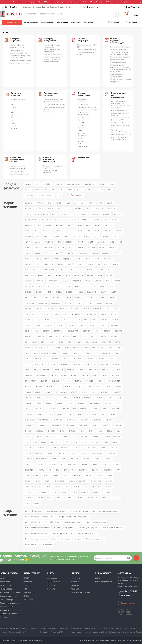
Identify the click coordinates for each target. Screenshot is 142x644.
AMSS (37, 247)
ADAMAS (78, 209)
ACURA (60, 209)
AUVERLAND (77, 281)
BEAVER (103, 314)
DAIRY (110, 475)
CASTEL (28, 409)
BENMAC (82, 325)
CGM (102, 414)
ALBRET (28, 231)
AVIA (108, 281)
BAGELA (59, 292)
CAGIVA (78, 387)
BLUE (67, 348)
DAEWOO (55, 475)
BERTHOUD (29, 336)
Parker (13, 123)
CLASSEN (95, 437)
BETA (84, 336)
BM (86, 348)
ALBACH (98, 225)
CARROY (60, 403)
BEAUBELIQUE (77, 314)
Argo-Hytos (67, 259)
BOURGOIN (76, 364)
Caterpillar (65, 409)
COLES (116, 442)
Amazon (14, 107)
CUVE (27, 475)
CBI (74, 409)
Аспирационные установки (51, 94)
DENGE (50, 498)
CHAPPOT (109, 420)
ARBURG (28, 259)
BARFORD (67, 298)
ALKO (97, 231)
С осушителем (83, 104)
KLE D (80, 138)
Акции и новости (54, 582)
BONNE (102, 359)
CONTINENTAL (42, 459)
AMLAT (80, 242)
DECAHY (108, 487)
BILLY (70, 342)
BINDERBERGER (92, 342)
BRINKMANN (41, 375)
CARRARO (28, 403)
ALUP (115, 236)
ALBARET (109, 225)
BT (26, 381)
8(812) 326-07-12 (92, 7)
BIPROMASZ (106, 342)
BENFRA (71, 325)
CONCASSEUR (97, 453)
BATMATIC (51, 309)
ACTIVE (51, 209)
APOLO (38, 253)
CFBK (94, 414)
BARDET (56, 298)
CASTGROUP (39, 409)
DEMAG (108, 492)
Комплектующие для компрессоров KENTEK (119, 138)
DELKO (53, 492)
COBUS (84, 442)
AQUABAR (59, 253)
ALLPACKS (118, 231)
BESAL (75, 336)
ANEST (71, 247)
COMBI (103, 448)
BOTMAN (51, 364)
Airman (83, 220)
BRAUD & (116, 364)
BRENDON (71, 370)
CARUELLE (82, 403)
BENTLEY (103, 325)
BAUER (86, 309)
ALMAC (47, 236)
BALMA (103, 292)
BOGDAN (77, 353)
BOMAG (28, 359)
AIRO (106, 220)
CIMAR (109, 431)
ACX (69, 209)
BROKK (63, 375)
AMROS (28, 247)
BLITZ (49, 348)
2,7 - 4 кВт (81, 117)
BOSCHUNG (39, 364)
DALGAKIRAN (60, 481)
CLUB (35, 442)
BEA (12, 110)
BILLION (51, 342)
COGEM (106, 442)
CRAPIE (105, 464)
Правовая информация (81, 592)
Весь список (5, 617)
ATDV (101, 270)
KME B (80, 130)
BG (26, 342)
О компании (27, 7)
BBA (107, 309)
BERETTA (46, 331)
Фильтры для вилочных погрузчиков (39, 517)
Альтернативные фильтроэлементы (116, 75)
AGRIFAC (83, 214)
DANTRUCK (29, 487)
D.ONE (36, 475)
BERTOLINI (53, 336)
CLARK (74, 437)
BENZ (27, 331)
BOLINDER (106, 353)
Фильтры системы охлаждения (20, 60)
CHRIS (62, 431)
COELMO (95, 442)
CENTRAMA (116, 409)
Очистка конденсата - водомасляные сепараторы (120, 66)
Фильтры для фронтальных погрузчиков (40, 539)
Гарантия (54, 7)
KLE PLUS (81, 141)
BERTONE (65, 336)
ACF (90, 203)
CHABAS (112, 414)
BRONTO (74, 375)
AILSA (74, 220)
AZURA (87, 286)
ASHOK (115, 264)
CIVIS (56, 437)
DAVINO (77, 487)
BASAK (99, 303)
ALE (36, 231)
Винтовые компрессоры (84, 94)
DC (86, 487)
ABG (68, 203)
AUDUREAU (78, 275)
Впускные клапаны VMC (120, 110)
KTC (61, 190)
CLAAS (65, 437)
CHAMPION (58, 420)
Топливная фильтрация (18, 169)
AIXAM (49, 225)
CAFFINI (68, 387)
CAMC (108, 387)
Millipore (14, 118)
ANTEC (102, 247)
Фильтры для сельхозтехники (36, 533)
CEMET (105, 409)
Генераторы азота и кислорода (121, 79)
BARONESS (43, 303)
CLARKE (84, 437)
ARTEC (61, 264)
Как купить (37, 7)
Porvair (13, 126)
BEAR (65, 314)
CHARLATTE (43, 425)
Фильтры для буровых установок (105, 511)
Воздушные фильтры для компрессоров (52, 46)
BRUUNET (115, 375)
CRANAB (95, 464)
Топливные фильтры (17, 48)
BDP (34, 314)
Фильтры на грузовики (94, 539)
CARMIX (99, 398)
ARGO (56, 259)
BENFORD (60, 325)
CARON (119, 398)
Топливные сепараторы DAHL (88, 50)
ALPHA (66, 236)
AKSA (80, 225)
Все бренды (76, 195)
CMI (60, 442)
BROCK (54, 375)
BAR (35, 298)
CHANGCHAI (71, 420)
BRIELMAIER (93, 370)
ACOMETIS (40, 209)
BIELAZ (34, 342)
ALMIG (57, 236)
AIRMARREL (95, 220)
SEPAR (102, 184)
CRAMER (84, 464)
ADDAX (89, 209)
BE (41, 314)
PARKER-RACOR (41, 190)
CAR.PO (39, 398)
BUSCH (49, 387)
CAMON (38, 392)
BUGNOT (90, 381)
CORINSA (75, 459)
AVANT (88, 281)
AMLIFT (90, 242)
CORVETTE (29, 464)
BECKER (113, 314)
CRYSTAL (41, 470)
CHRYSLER (73, 431)
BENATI (38, 325)
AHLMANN (46, 220)
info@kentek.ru (125, 595)
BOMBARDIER (40, 359)
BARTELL (79, 303)
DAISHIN (28, 481)
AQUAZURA (83, 253)
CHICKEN (28, 431)
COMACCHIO (91, 448)
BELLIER (104, 320)
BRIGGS (105, 370)
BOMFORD (54, 359)
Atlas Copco (29, 275)
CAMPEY (74, 392)
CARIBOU (76, 398)
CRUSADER (29, 470)
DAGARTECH (76, 475)
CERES (50, 414)
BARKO (113, 298)
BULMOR (28, 387)
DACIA (45, 475)
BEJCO (47, 320)
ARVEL (81, 264)
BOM (116, 353)
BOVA (87, 364)
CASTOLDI (52, 409)
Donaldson (47, 184)
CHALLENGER (30, 420)
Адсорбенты (114, 82)
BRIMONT (28, 375)
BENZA (36, 331)
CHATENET (70, 425)
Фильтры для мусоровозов (64, 528)
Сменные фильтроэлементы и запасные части (120, 71)
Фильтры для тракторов (86, 533)
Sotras (69, 190)
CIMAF (100, 431)
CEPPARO (40, 414)
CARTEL (71, 403)
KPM (79, 144)
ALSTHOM (86, 236)
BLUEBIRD (77, 348)
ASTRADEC (91, 270)
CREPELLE (116, 464)
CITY (48, 437)
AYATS (58, 286)
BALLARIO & (92, 292)
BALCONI (70, 292)
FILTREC (112, 184)
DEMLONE (29, 498)
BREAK (36, 370)
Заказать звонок (128, 603)
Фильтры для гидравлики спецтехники (73, 517)
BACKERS (28, 292)
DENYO (80, 498)
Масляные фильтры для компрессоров (52, 51)
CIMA (91, 431)
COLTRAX (78, 448)
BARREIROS (56, 303)
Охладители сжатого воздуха (120, 47)
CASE (118, 403)
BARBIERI (45, 298)
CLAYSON (106, 437)
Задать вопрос (62, 22)
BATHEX (40, 309)
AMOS (112, 242)
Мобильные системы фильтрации (50, 172)
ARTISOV (71, 264)
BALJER (80, 292)
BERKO (97, 331)
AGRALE (63, 214)
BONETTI (66, 359)
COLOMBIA (40, 448)
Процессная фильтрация (17, 94)
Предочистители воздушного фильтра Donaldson (20, 57)
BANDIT (113, 292)
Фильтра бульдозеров (33, 511)
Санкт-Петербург (12, 7)
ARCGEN (46, 259)
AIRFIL (109, 190)
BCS (26, 314)
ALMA (37, 236)
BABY (112, 286)
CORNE (97, 459)
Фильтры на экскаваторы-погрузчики (39, 544)
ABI (76, 203)
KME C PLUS (82, 136)
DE (99, 487)
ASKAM (35, 270)
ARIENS (79, 259)
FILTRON (59, 184)
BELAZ (77, 320)
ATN (50, 275)
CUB (73, 470)
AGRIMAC (106, 214)
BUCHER (44, 381)
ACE (83, 203)
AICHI (65, 220)
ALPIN (75, 236)
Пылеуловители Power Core (53, 99)
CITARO (28, 437)
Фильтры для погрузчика (89, 528)
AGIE (54, 214)
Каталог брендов (31, 22)
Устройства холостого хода (121, 122)
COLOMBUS (66, 448)
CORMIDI (86, 459)
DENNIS (70, 498)
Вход (128, 7)
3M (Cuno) (15, 102)
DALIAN (72, 481)
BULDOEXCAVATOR (113, 381)
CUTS (119, 470)
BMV (27, 353)
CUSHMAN (108, 470)
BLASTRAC (39, 348)
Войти (97, 578)
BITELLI (118, 342)
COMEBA (39, 453)
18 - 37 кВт (81, 122)
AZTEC (78, 286)
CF (87, 414)
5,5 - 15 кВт (81, 120)
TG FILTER (80, 190)
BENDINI (49, 325)
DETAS (36, 503)
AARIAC (40, 203)
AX (33, 286)
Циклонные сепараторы (119, 50)
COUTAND (52, 464)
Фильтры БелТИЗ (74, 184)
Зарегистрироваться (103, 582)
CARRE (39, 403)
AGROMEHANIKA (31, 220)
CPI (61, 464)
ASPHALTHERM (48, 270)
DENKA (60, 498)
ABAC (49, 203)
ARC (37, 259)
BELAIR (57, 320)
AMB (59, 242)
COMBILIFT (114, 448)
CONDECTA (111, 453)
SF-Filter (27, 596)
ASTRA (80, 270)
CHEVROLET (106, 425)
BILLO (61, 342)
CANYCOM (105, 392)
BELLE (95, 320)
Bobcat (55, 353)
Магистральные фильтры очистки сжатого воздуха (119, 53)
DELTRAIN (85, 492)
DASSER (58, 487)
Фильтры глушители (51, 62)
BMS (110, 348)
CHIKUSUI (40, 431)
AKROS (71, 225)
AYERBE (68, 286)
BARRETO (68, 303)
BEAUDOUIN (91, 314)
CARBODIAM (64, 398)
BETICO (93, 336)
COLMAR (28, 448)
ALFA (71, 231)
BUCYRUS (55, 381)
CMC (52, 442)
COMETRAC (61, 453)
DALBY (38, 481)
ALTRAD (106, 236)
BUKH (100, 381)
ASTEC (61, 270)
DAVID (67, 487)
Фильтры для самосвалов (113, 528)
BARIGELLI (90, 298)
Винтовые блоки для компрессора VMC (118, 102)
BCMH (116, 309)
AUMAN (90, 275)
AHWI (56, 220)
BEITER (37, 320)
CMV (68, 442)
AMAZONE (49, 242)
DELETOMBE (42, 492)
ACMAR (109, 203)
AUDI (68, 275)
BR (95, 364)
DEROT (105, 498)
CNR (76, 442)
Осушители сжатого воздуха (120, 57)
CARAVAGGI (50, 398)
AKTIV (88, 225)
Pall (12, 120)
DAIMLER (100, 475)
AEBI (27, 214)
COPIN (54, 459)
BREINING (47, 370)
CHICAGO (119, 425)
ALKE (88, 231)
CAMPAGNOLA (61, 392)
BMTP (119, 348)
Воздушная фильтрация (18, 166)
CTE (50, 470)
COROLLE (107, 459)
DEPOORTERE (93, 498)
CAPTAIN (28, 398)
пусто (136, 15)
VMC (53, 190)
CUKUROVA (83, 470)
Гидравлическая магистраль (19, 174)
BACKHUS (40, 292)
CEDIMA (95, 409)
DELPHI (74, 492)
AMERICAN (69, 242)
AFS (12, 104)
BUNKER (39, 387)
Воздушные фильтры (17, 45)
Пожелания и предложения (82, 22)
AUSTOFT (28, 281)
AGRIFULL (95, 214)
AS (99, 264)
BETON (103, 336)
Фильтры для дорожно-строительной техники (42, 522)
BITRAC (28, 348)
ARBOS (116, 253)
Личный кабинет (47, 22)
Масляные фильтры (16, 50)
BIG (43, 342)
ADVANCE (111, 209)
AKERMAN (60, 225)
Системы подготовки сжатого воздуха (117, 41)
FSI (12, 115)
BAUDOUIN (75, 309)
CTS (65, 470)
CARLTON (88, 398)
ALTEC (96, 236)
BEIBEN (28, 320)
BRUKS (105, 375)
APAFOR (28, 253)
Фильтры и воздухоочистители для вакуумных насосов (54, 58)
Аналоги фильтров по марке (19, 63)
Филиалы (75, 589)
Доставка (46, 7)
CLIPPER (117, 437)
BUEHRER (67, 381)
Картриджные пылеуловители (54, 104)
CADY (59, 387)
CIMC (118, 431)
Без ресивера (82, 99)
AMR (121, 242)
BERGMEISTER (73, 331)
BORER (111, 359)
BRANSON (104, 364)
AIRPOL (115, 220)
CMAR (43, 442)
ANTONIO (113, 247)
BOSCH (27, 364)
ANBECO (61, 247)
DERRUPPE (116, 498)
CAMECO (118, 387)
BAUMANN (97, 309)
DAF (65, 475)
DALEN (48, 481)
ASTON (70, 270)
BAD (50, 292)
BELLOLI (115, 320)
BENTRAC (115, 325)
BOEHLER (66, 353)
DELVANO (97, 492)
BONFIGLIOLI (78, 359)
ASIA (27, 270)
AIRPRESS (28, 225)
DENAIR (40, 498)
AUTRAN (65, 281)
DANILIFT (109, 481)
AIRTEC (39, 225)
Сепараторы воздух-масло (53, 54)
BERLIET (107, 331)
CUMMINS (96, 470)
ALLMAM (107, 231)
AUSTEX (109, 275)
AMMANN (101, 242)
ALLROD (28, 236)
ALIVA (80, 231)
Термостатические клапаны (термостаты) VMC (121, 119)
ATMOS (41, 275)
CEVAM (79, 414)
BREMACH (59, 370)
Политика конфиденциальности (30, 640)
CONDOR (28, 459)
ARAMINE (106, 253)
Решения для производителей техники (17, 160)
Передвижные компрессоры (88, 110)
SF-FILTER (99, 190)
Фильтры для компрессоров (50, 40)
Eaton (13, 112)
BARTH (90, 303)
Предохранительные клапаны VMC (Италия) (119, 131)
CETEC (69, 414)
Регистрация (135, 7)
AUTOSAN (40, 281)
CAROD (109, 398)
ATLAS (110, 270)
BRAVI (27, 370)
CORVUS (40, 464)
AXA (40, 286)
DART (48, 487)
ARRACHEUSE (49, 264)
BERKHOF (86, 331)
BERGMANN (59, 331)
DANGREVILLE (96, 481)
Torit (60, 195)
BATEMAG (28, 309)
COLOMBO (53, 448)
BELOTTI (28, 325)
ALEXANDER (61, 231)
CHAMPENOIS (44, 420)
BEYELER (114, 336)
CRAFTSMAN (72, 464)
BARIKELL (102, 298)
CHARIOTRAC (30, 425)
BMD (102, 348)
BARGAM (79, 298)
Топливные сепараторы (83, 40)
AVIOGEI (117, 281)
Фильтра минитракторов (56, 511)
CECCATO (84, 409)
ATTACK (59, 275)
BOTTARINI (63, 364)
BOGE (87, 353)
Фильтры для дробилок (73, 522)
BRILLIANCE (117, 370)
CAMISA (28, 392)
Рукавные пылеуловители (53, 102)
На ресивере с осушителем (87, 107)
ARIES (88, 259)
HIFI (90, 190)
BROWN (85, 375)
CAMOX (49, 392)
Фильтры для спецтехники (15, 40)
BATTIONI (63, 309)
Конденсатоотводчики (118, 62)
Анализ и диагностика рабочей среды (50, 160)
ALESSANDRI (47, 231)
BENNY (93, 325)
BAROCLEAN (29, 303)
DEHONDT (29, 492)
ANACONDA (48, 247)
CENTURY (28, 414)
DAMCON (83, 481)
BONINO (91, 359)
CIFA (83, 431)
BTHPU (34, 381)
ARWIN (91, 264)
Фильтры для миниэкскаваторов (37, 528)
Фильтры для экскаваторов (71, 539)
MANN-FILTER (90, 184)
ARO (38, 264)
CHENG (95, 425)
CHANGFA (84, 420)
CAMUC (94, 392)
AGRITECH (118, 214)
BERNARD (118, 331)
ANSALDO (91, 247)
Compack (81, 128)
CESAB (60, 414)
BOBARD (45, 353)
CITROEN (38, 437)
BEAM (56, 314)
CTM (58, 470)
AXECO (49, 286)
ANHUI (80, 247)
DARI (40, 487)
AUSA (100, 275)
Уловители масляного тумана (54, 107)
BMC (94, 348)
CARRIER (49, 403)
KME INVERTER (83, 146)
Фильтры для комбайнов (96, 522)
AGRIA (73, 214)
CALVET (98, 387)
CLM (26, 442)
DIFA (37, 184)
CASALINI (109, 403)
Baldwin (28, 184)
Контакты (69, 7)
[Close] (141, 2)
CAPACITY (117, 392)
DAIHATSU (88, 475)
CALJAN (88, 387)
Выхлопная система (16, 171)
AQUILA (95, 253)
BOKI (96, 353)
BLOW (58, 348)
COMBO (28, 453)
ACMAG (99, 203)
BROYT (95, 375)
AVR (26, 286)
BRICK (82, 370)
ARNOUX (28, 264)
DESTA (27, 503)
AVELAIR (98, 281)
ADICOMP (100, 209)
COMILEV (73, 453)
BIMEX (79, 342)
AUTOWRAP (53, 281)
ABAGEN (59, 203)
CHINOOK (52, 431)
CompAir (84, 453)
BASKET (109, 303)
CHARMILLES (57, 425)
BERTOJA (41, 336)
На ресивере (82, 102)
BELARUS (67, 320)
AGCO (46, 214)
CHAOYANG (97, 420)
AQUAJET (71, 253)
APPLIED (48, 253)
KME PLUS (81, 133)
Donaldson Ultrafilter (18, 99)
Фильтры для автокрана (79, 511)
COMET (49, 453)
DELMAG (64, 492)
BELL (86, 320)
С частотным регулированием (84, 113)
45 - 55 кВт (81, 125)
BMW (35, 353)
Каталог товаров (14, 22)
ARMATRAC (108, 259)
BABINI (102, 286)
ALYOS (27, 242)
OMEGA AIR (29, 195)
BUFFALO (78, 381)
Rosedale (14, 128)
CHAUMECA (83, 425)
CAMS (84, 392)
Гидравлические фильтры (18, 53)
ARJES (97, 259)
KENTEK (28, 190)
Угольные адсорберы (118, 60)
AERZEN (36, 214)
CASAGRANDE (95, 403)
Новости (61, 7)
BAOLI (27, 298)
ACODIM (28, 209)
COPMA (64, 459)
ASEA (106, 264)
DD (93, 487)
